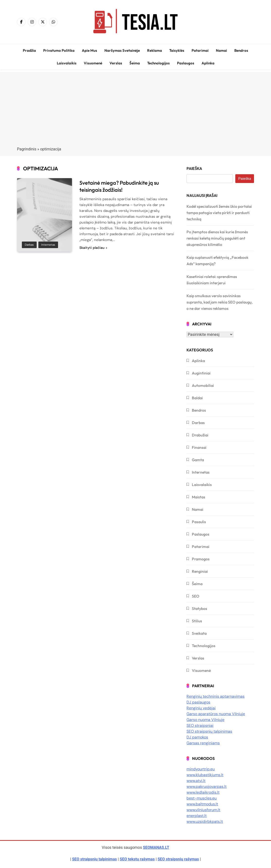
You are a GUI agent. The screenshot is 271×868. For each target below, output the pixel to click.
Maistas (199, 497)
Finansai (199, 447)
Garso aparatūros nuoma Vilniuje (216, 714)
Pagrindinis (27, 149)
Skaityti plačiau (93, 248)
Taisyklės (177, 50)
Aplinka (208, 63)
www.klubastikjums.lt (205, 775)
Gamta (198, 460)
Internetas (48, 245)
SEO (196, 596)
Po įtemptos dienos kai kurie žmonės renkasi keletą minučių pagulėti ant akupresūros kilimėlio (217, 238)
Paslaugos (186, 63)
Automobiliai (203, 385)
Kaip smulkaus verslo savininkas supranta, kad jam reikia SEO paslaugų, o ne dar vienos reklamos (220, 302)
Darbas (29, 245)
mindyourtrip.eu (201, 769)
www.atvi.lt (196, 781)
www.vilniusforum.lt (203, 810)
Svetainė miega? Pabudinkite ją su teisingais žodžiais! (119, 186)
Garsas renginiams (203, 743)
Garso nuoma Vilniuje (205, 720)
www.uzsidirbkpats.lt (205, 821)
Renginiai (200, 571)
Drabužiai (200, 435)
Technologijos (158, 63)
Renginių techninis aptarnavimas (216, 696)
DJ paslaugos (198, 702)
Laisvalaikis (67, 63)
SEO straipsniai (200, 725)
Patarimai (200, 50)
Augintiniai (201, 373)
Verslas (116, 63)
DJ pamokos (197, 737)
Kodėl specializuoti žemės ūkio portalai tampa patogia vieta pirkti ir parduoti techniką (219, 213)
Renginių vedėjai (201, 708)
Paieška (194, 168)
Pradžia (29, 50)
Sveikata (199, 633)
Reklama (155, 50)
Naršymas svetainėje (122, 50)
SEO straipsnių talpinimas (209, 731)
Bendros (241, 50)
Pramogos (201, 559)
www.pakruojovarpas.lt (207, 786)
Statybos (199, 608)
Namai (221, 50)
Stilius (197, 621)
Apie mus (89, 50)
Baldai (197, 398)
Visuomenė (93, 63)
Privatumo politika (59, 50)
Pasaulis (199, 522)
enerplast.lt (197, 816)
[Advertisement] (135, 106)
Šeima (135, 63)
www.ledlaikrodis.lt (203, 792)
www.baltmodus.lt (202, 804)
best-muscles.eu (202, 798)
